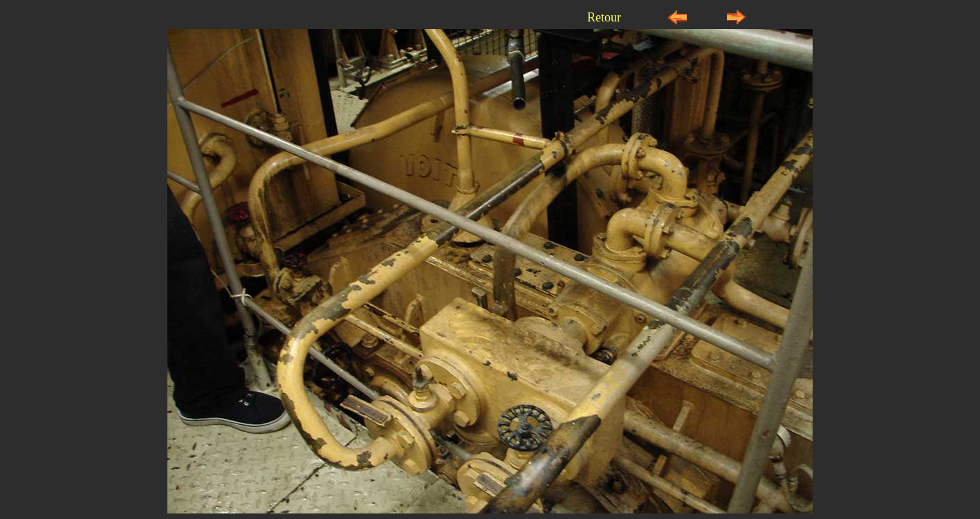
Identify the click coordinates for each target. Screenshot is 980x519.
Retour (604, 17)
